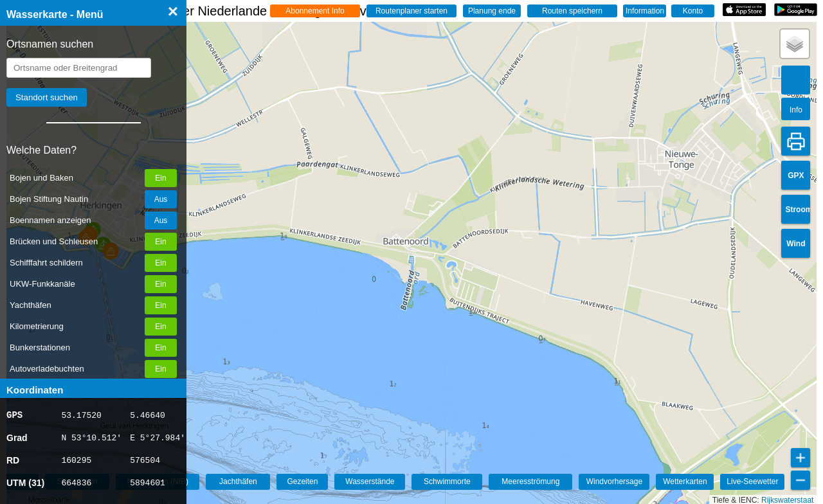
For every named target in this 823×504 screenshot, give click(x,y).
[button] (795, 44)
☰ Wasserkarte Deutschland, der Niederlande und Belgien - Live (214, 11)
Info (796, 110)
